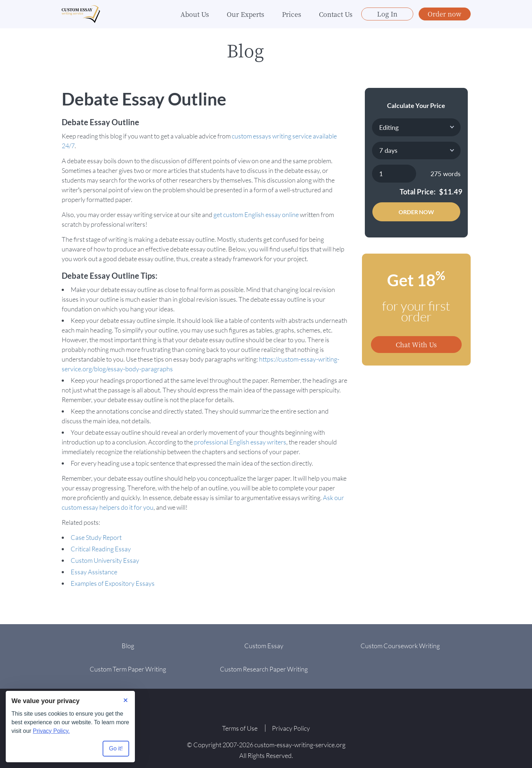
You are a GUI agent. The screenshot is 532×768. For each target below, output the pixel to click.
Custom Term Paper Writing (128, 669)
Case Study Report (96, 537)
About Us (195, 14)
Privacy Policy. (51, 731)
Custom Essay (264, 646)
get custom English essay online (256, 215)
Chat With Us (416, 344)
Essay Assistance (94, 572)
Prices (291, 14)
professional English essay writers (240, 442)
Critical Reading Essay (101, 549)
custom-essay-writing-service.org (300, 745)
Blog (128, 646)
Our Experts (245, 14)
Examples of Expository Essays (113, 583)
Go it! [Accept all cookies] (116, 748)
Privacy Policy (291, 728)
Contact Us (336, 14)
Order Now (416, 212)
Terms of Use (240, 728)
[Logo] (81, 15)
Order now (444, 14)
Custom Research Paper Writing (264, 669)
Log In (387, 14)
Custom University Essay (105, 560)
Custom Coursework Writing (400, 646)
